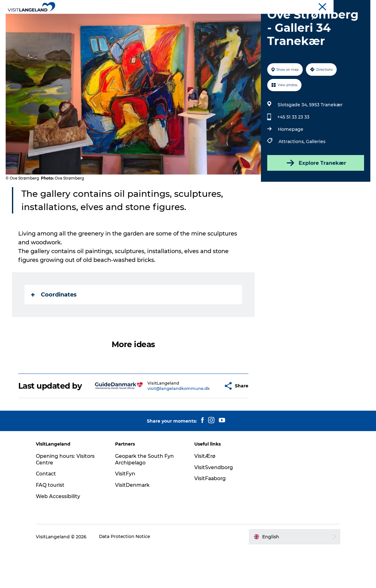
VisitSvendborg (214, 506)
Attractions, (292, 171)
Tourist (363, 6)
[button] (204, 420)
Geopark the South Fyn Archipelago (147, 498)
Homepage (290, 159)
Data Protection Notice (129, 576)
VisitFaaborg (210, 517)
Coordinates (55, 325)
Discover (107, 20)
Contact (50, 513)
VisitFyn (127, 513)
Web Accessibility (62, 535)
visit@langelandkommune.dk (163, 423)
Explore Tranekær (315, 193)
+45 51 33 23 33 (293, 147)
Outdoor (188, 20)
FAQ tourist (54, 524)
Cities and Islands (148, 20)
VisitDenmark (135, 524)
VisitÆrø (205, 495)
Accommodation (228, 20)
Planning (269, 20)
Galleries (315, 171)
